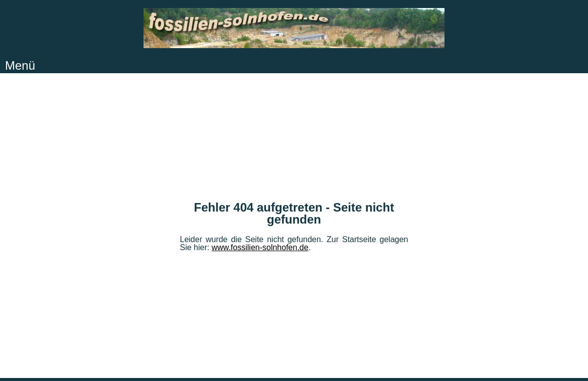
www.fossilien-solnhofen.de (260, 247)
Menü (20, 65)
